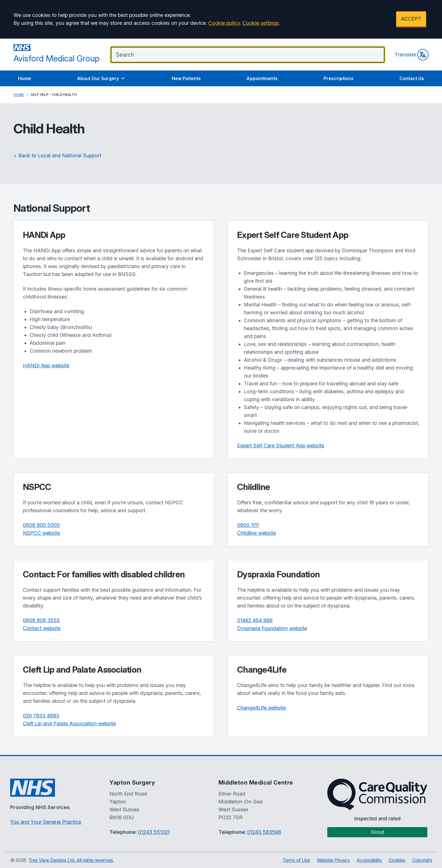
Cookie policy (224, 23)
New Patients (186, 78)
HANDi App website (46, 365)
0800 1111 (248, 525)
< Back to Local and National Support (57, 155)
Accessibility (369, 860)
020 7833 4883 (41, 716)
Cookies (397, 860)
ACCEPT (411, 19)
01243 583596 (264, 832)
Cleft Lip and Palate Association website (69, 724)
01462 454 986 (255, 620)
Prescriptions (339, 78)
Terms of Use (296, 860)
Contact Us (412, 78)
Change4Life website (261, 708)
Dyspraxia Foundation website (272, 628)
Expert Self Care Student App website (281, 446)
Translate (412, 55)
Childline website (257, 533)
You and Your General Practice (46, 822)
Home (25, 78)
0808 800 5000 (41, 525)
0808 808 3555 (41, 620)
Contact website (42, 628)
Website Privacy (333, 860)
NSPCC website (41, 533)
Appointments (262, 78)
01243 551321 (154, 832)
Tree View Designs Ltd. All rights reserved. (71, 860)
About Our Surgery (101, 78)
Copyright (422, 860)
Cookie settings (261, 23)
